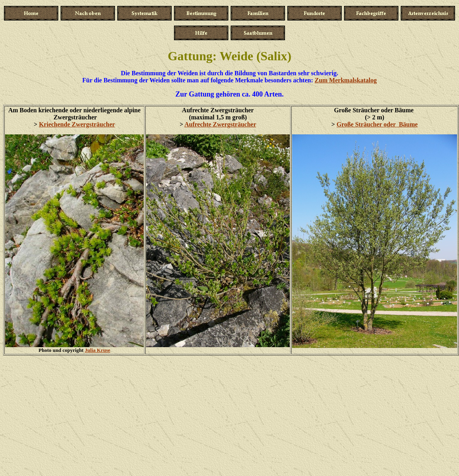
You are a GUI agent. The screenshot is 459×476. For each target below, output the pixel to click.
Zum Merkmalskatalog (346, 80)
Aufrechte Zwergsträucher (220, 124)
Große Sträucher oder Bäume (377, 124)
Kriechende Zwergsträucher (77, 124)
